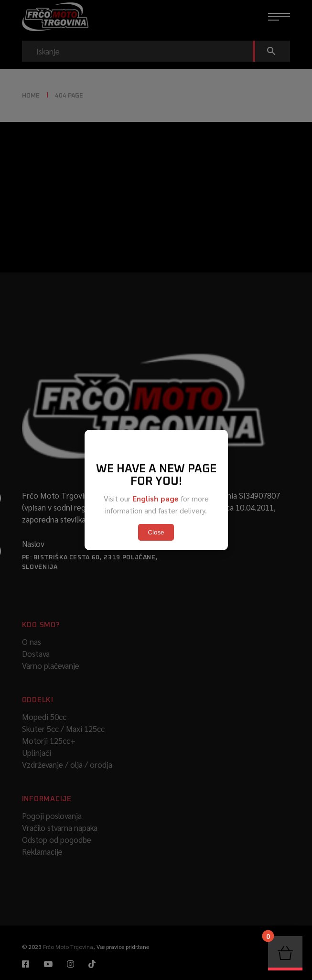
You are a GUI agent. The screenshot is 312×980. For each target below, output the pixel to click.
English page (156, 498)
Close (156, 532)
